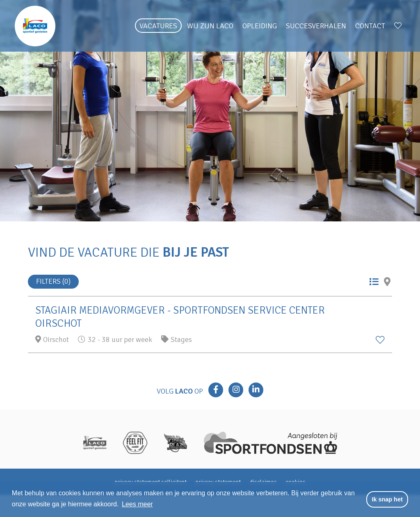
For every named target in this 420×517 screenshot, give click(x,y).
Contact (370, 26)
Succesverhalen (316, 26)
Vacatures (158, 26)
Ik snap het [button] (387, 499)
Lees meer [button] (137, 504)
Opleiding (260, 26)
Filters (53, 281)
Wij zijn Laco (210, 26)
